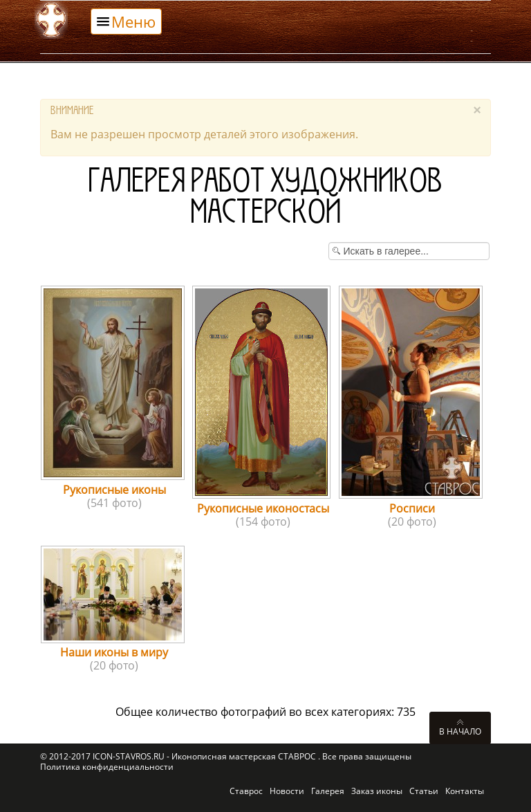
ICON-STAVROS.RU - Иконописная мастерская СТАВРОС (205, 756)
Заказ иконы (377, 791)
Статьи (424, 791)
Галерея (328, 791)
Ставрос (246, 791)
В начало (460, 731)
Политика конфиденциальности (107, 767)
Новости (287, 791)
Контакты (465, 791)
